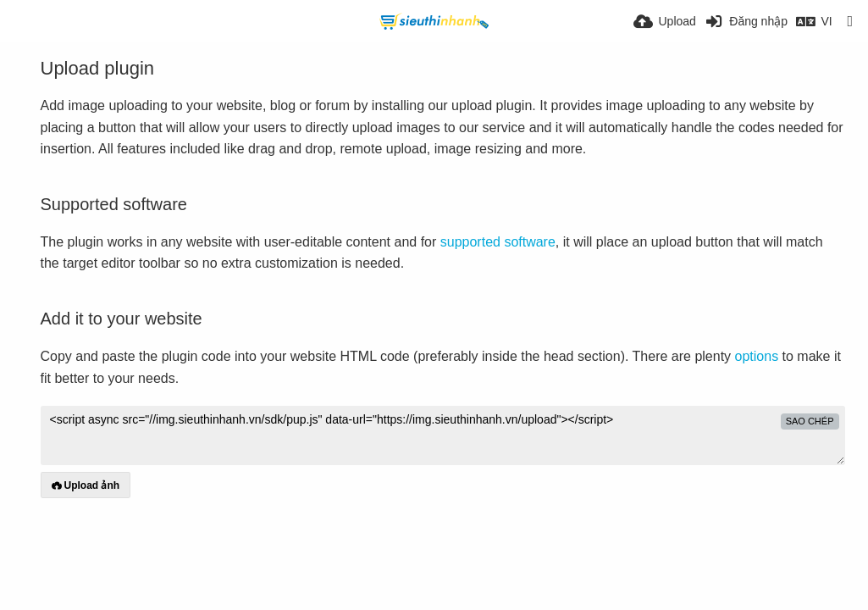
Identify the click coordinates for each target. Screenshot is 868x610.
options (757, 356)
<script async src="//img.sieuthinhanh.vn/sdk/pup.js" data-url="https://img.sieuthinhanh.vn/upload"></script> (443, 435)
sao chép (810, 421)
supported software (498, 242)
